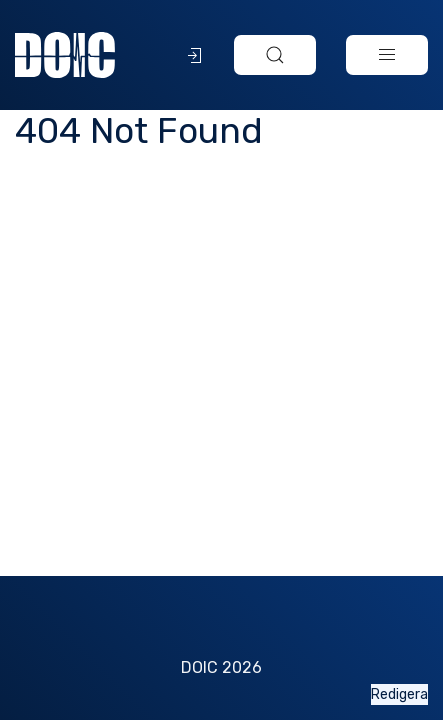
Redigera (399, 694)
